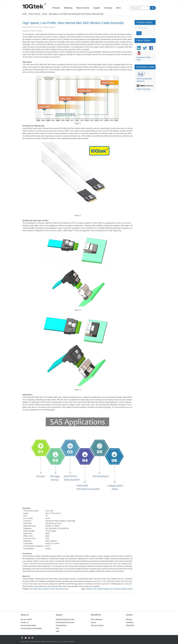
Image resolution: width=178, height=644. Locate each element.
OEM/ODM (130, 625)
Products (56, 8)
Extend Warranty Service (65, 622)
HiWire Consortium (143, 89)
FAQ (57, 628)
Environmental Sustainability (31, 628)
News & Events (83, 8)
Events (93, 622)
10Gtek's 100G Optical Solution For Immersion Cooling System (109, 589)
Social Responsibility (28, 625)
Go (139, 33)
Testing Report (61, 625)
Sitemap (129, 619)
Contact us (25, 622)
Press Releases (97, 619)
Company (108, 8)
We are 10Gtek (26, 619)
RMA (58, 631)
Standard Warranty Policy (65, 619)
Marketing (68, 8)
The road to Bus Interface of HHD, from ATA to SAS (49, 589)
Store (118, 8)
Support (97, 8)
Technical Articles (97, 625)
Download (130, 622)
